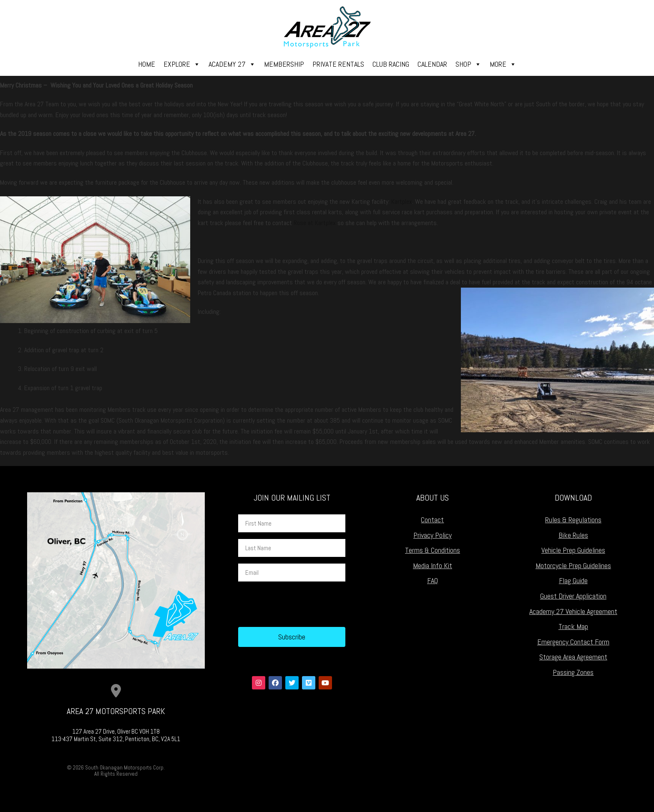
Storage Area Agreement (573, 657)
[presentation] (302, 604)
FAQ (433, 580)
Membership (284, 64)
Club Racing (391, 64)
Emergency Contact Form (573, 642)
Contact (432, 520)
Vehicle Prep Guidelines (573, 550)
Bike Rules (573, 535)
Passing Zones (573, 672)
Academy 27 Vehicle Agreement (573, 611)
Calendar (432, 64)
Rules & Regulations (573, 520)
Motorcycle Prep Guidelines (573, 565)
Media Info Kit (433, 565)
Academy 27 (232, 64)
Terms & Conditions (433, 550)
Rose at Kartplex (315, 223)
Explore (182, 64)
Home (147, 64)
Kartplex (402, 202)
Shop (468, 64)
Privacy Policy (433, 535)
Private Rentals (338, 64)
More (503, 64)
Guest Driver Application (573, 596)
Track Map (573, 626)
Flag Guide (573, 580)
